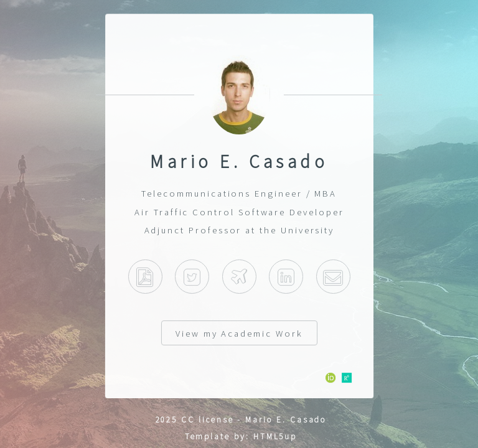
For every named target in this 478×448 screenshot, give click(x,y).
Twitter (192, 277)
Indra (239, 277)
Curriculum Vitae (145, 277)
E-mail (333, 277)
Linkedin (286, 277)
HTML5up (275, 436)
